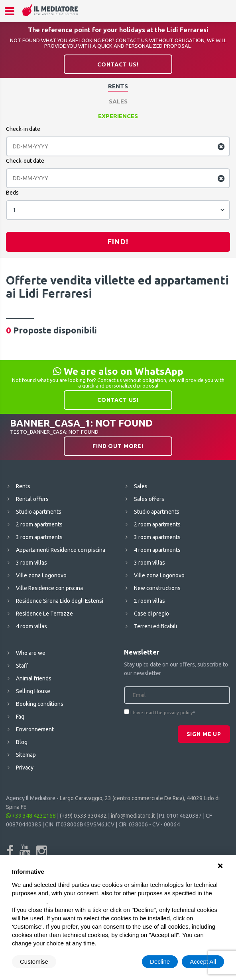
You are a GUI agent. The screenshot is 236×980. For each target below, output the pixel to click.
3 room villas (31, 563)
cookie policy (29, 901)
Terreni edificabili (155, 626)
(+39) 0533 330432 (83, 816)
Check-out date (25, 161)
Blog (22, 742)
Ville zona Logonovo (41, 575)
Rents (118, 86)
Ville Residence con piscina (49, 588)
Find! (118, 242)
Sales (118, 101)
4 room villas (31, 626)
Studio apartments (39, 512)
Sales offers (149, 499)
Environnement (35, 729)
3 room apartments (39, 537)
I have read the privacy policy (162, 713)
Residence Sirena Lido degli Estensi (60, 601)
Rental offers (32, 499)
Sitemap (26, 755)
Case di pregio (151, 614)
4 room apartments (157, 550)
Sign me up (204, 734)
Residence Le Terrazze (44, 614)
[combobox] (118, 210)
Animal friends (34, 678)
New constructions (157, 588)
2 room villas (149, 601)
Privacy (25, 768)
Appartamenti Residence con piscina (61, 550)
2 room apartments (39, 524)
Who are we (31, 653)
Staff (22, 666)
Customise (34, 961)
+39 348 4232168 (31, 816)
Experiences (118, 116)
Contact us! (118, 64)
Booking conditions (40, 704)
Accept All (203, 961)
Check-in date (23, 129)
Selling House (33, 691)
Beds (12, 193)
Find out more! (118, 446)
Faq (20, 717)
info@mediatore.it (133, 816)
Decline (160, 961)
